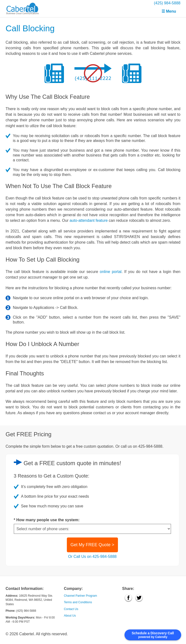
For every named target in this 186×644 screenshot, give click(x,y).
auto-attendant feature (89, 220)
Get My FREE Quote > (92, 545)
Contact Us (71, 609)
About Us (70, 616)
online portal (111, 272)
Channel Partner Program (81, 596)
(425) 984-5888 (167, 3)
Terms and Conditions (78, 602)
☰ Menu (169, 11)
